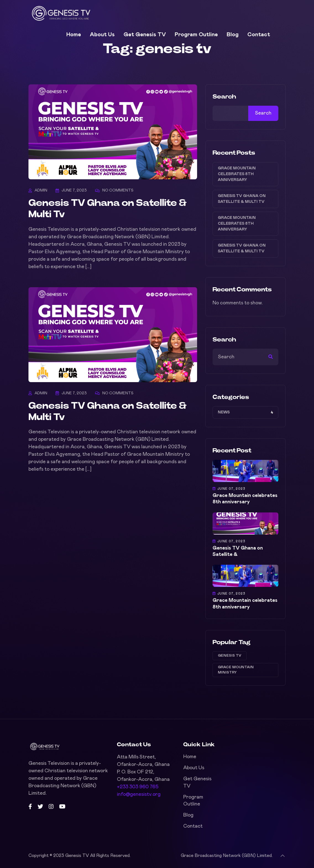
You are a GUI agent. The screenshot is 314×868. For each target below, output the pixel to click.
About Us (102, 35)
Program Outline (196, 35)
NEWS (224, 412)
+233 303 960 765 (138, 787)
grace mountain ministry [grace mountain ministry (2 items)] (236, 670)
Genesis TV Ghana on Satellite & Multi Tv (242, 199)
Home (74, 35)
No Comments (118, 190)
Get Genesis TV (145, 35)
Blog (233, 35)
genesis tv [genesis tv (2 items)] (230, 656)
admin (41, 190)
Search (224, 97)
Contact (259, 35)
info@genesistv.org (139, 794)
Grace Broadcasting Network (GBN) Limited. (227, 856)
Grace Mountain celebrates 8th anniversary (237, 174)
